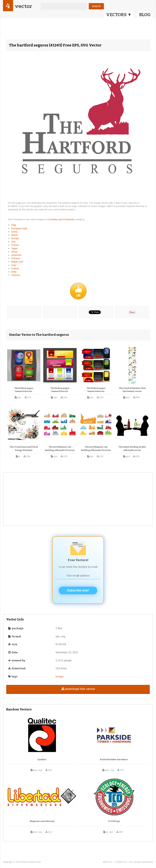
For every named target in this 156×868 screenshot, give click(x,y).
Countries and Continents (61, 219)
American (16, 255)
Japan (14, 248)
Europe (15, 238)
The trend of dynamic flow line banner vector (132, 390)
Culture (15, 268)
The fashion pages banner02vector (24, 390)
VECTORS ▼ (119, 15)
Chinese (16, 258)
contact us (121, 862)
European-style (19, 228)
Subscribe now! (78, 590)
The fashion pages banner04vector (96, 390)
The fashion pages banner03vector (60, 390)
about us (107, 862)
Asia (14, 265)
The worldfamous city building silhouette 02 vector (96, 449)
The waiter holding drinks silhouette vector (132, 449)
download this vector (78, 689)
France (15, 245)
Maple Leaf (17, 262)
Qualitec (42, 760)
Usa (13, 242)
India (14, 272)
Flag (14, 225)
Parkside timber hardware (114, 760)
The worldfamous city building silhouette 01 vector (60, 449)
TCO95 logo (114, 821)
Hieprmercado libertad (42, 821)
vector (23, 6)
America (16, 275)
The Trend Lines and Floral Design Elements (24, 449)
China (14, 232)
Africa (14, 252)
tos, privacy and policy (141, 862)
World (14, 235)
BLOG (145, 15)
